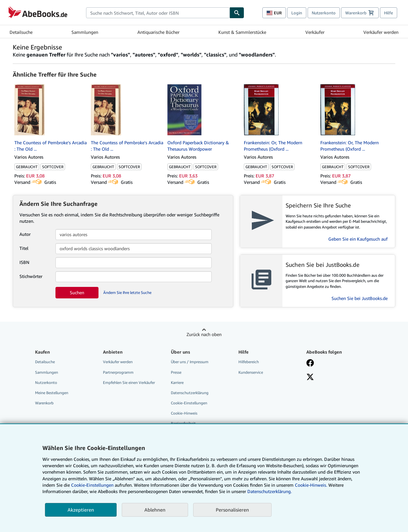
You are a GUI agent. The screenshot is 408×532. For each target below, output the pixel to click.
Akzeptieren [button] (81, 510)
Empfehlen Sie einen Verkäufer (129, 382)
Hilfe (389, 13)
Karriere (177, 382)
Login (297, 13)
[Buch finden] (237, 13)
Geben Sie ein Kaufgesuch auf (358, 239)
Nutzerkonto (324, 13)
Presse (176, 372)
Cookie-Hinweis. (311, 485)
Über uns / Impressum (190, 362)
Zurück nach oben (204, 334)
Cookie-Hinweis (184, 413)
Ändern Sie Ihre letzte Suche (127, 292)
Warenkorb (44, 403)
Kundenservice (251, 372)
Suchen (77, 292)
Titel (24, 248)
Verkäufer (315, 32)
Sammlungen (85, 32)
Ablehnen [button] (155, 510)
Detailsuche (21, 32)
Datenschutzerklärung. (270, 491)
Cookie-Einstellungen (92, 485)
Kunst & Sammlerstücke (242, 32)
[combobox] (158, 13)
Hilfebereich (249, 362)
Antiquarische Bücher (158, 32)
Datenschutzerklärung (190, 393)
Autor (25, 234)
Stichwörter (31, 276)
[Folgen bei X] (310, 378)
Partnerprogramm (118, 372)
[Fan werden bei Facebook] (310, 363)
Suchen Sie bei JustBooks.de (360, 298)
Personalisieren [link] (232, 510)
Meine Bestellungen (52, 393)
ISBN (24, 262)
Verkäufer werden (381, 32)
